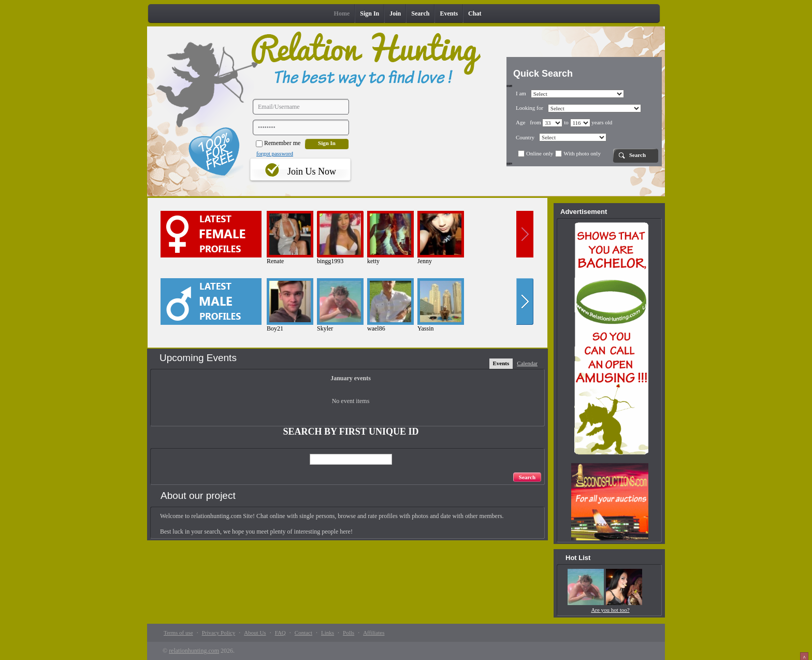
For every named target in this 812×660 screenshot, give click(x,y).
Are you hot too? (610, 610)
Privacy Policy (219, 633)
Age (520, 122)
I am (521, 93)
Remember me (278, 143)
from (546, 122)
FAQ (280, 633)
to (577, 122)
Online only (535, 153)
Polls (349, 633)
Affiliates (374, 633)
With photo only (578, 153)
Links (328, 633)
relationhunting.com (194, 651)
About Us (255, 633)
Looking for (530, 108)
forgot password (275, 153)
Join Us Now (312, 171)
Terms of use (178, 633)
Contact (303, 633)
